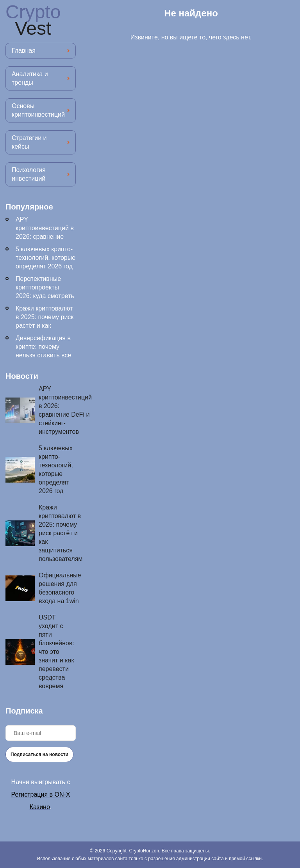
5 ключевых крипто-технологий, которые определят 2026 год (46, 258)
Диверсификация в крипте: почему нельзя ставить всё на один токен (43, 351)
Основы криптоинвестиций (38, 110)
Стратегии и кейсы (29, 142)
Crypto (33, 20)
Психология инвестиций (29, 174)
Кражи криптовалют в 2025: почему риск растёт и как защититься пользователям (45, 326)
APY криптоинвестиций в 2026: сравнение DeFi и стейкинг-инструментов (45, 237)
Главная (24, 51)
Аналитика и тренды (30, 78)
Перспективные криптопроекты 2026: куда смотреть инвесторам (45, 292)
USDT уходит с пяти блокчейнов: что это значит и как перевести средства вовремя (56, 652)
